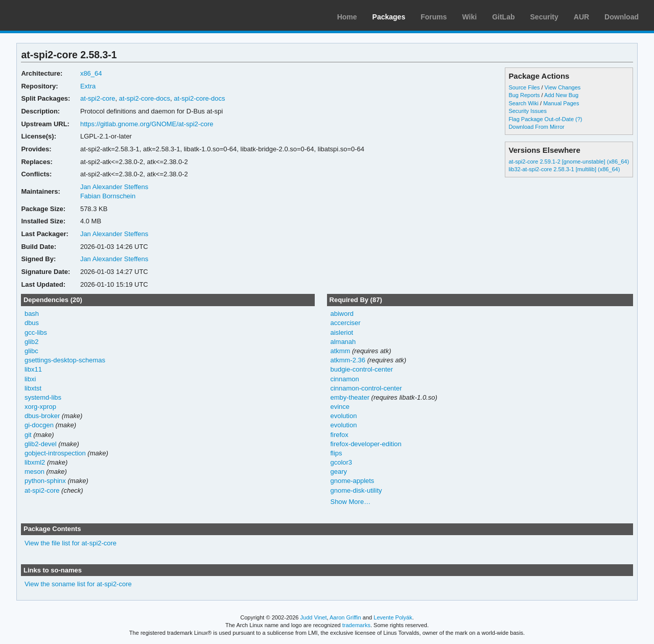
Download (622, 17)
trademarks (356, 625)
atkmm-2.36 (348, 360)
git (28, 435)
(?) (579, 119)
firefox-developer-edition (366, 444)
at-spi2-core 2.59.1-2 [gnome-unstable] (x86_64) (569, 162)
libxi (30, 379)
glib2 (31, 342)
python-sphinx (45, 481)
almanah (343, 342)
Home (347, 17)
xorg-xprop (40, 407)
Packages (389, 17)
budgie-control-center (361, 369)
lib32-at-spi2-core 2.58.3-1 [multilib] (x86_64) (564, 169)
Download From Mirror (536, 127)
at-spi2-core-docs (145, 98)
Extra (88, 86)
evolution (343, 416)
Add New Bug (561, 95)
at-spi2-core (98, 98)
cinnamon (344, 379)
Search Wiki (523, 103)
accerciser (345, 323)
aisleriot (342, 332)
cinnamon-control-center (366, 388)
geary (338, 471)
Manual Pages (561, 103)
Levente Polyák (393, 617)
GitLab (503, 17)
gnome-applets (352, 481)
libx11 (33, 369)
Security (544, 17)
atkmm (340, 351)
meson (34, 471)
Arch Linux (56, 15)
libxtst (33, 388)
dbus (32, 323)
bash (32, 314)
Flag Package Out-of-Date (541, 119)
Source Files (524, 87)
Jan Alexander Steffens (114, 187)
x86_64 (91, 73)
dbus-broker (42, 416)
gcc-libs (36, 332)
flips (336, 453)
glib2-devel (41, 444)
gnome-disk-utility (356, 490)
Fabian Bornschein (108, 196)
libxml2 (35, 462)
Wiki (470, 17)
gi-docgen (39, 425)
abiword (342, 314)
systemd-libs (43, 397)
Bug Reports (524, 95)
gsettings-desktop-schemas (65, 360)
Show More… (350, 502)
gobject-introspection (55, 453)
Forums (434, 17)
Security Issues (527, 111)
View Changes (563, 87)
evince (340, 407)
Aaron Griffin (345, 617)
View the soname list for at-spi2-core (78, 584)
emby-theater (350, 397)
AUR (581, 17)
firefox (339, 435)
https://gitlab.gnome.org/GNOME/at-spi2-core (147, 124)
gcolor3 (341, 462)
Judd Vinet (314, 617)
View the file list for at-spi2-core (71, 543)
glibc (31, 351)
